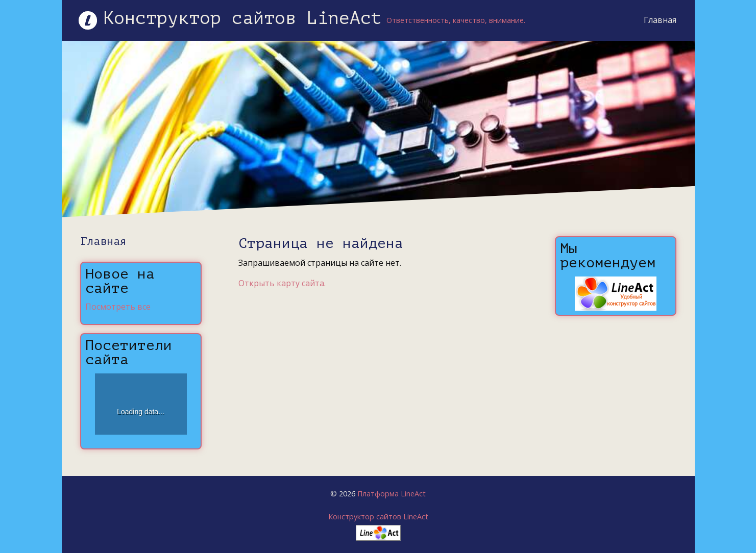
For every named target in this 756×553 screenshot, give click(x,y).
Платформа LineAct (392, 494)
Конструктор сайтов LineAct (378, 517)
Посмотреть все (118, 307)
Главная (657, 20)
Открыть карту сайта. (282, 283)
